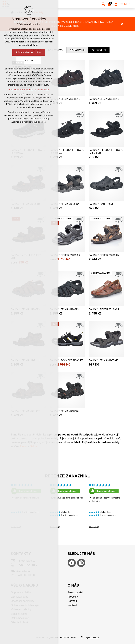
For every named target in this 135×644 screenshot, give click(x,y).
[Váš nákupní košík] (110, 4)
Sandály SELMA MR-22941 (65, 204)
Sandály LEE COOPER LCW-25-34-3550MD (106, 152)
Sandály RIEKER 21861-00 (65, 255)
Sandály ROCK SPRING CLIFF (67, 360)
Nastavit (29, 60)
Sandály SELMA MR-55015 (104, 360)
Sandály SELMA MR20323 (64, 309)
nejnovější (77, 50)
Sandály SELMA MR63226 (64, 411)
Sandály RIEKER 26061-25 (104, 255)
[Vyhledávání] (103, 4)
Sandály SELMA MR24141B (65, 99)
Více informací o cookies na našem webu (29, 90)
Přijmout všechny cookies (29, 52)
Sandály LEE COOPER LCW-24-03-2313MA (67, 152)
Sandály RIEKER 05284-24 (104, 309)
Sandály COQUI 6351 (101, 204)
